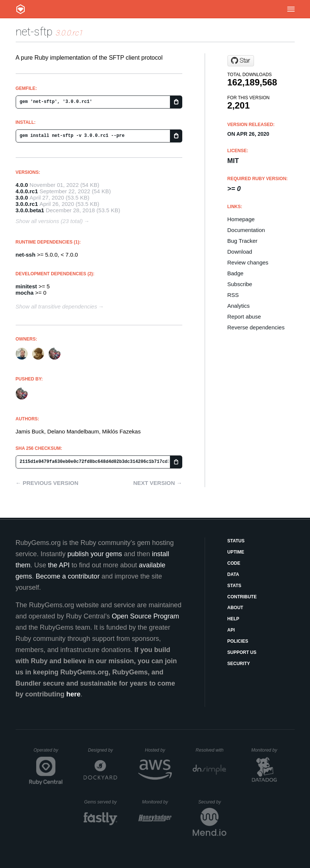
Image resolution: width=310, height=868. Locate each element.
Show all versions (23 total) (49, 221)
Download (240, 252)
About (235, 608)
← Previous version (47, 483)
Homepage (241, 219)
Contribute (242, 597)
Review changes (248, 262)
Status (236, 541)
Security (239, 664)
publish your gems (95, 554)
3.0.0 (22, 198)
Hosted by (158, 750)
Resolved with (211, 750)
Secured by (212, 802)
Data (233, 574)
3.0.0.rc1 (27, 204)
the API (59, 565)
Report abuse (244, 317)
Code (234, 563)
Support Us (242, 652)
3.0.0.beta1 (30, 210)
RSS (233, 295)
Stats (235, 586)
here (73, 694)
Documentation (246, 230)
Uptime (236, 552)
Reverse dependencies (256, 327)
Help (233, 619)
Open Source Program (145, 616)
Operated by (48, 753)
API (231, 630)
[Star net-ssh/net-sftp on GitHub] (241, 61)
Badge (235, 273)
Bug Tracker (243, 241)
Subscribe (240, 284)
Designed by (102, 750)
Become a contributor (68, 576)
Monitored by (266, 750)
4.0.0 (22, 185)
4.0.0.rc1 (27, 191)
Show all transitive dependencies (56, 306)
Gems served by (101, 802)
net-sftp (34, 32)
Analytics (239, 306)
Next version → (158, 483)
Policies (238, 641)
